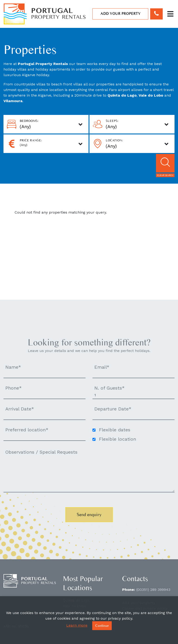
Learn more (77, 625)
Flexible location (118, 439)
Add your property (121, 14)
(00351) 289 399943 (153, 590)
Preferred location (27, 430)
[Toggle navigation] (170, 14)
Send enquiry (89, 515)
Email (102, 367)
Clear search (165, 175)
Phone (14, 388)
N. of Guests (110, 388)
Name (13, 367)
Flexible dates (115, 430)
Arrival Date (20, 409)
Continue (102, 626)
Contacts (135, 579)
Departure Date (113, 409)
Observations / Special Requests (41, 452)
